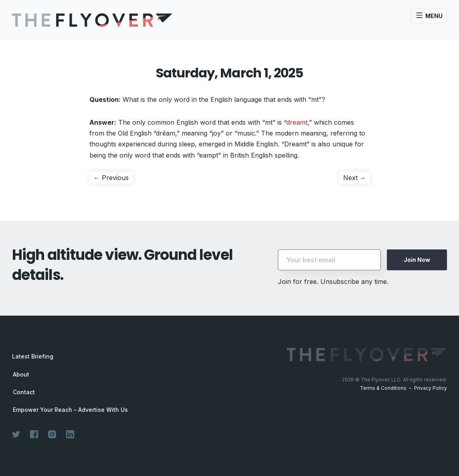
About (21, 375)
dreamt (297, 122)
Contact (24, 392)
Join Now (417, 260)
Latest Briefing (33, 356)
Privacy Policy (431, 388)
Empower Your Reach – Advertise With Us (70, 410)
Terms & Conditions (383, 388)
